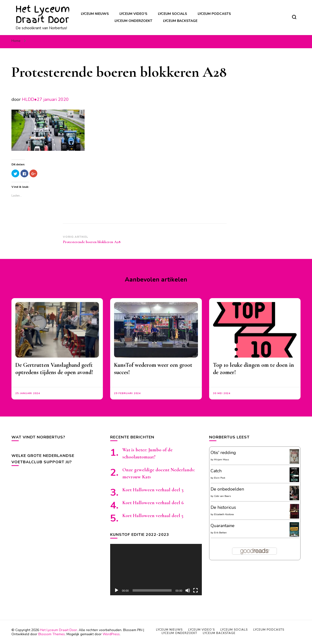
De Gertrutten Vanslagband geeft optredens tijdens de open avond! (54, 369)
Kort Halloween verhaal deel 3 (153, 490)
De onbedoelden (227, 489)
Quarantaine (223, 526)
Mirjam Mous (221, 460)
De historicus (223, 507)
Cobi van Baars (222, 496)
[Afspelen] (117, 590)
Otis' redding (223, 453)
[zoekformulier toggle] (294, 17)
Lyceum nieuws (95, 14)
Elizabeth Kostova (224, 514)
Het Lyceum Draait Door (43, 14)
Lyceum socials (172, 14)
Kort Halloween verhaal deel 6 (153, 503)
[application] (156, 570)
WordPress (111, 634)
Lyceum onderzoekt (133, 21)
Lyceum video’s (133, 14)
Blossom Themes (52, 634)
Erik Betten (220, 533)
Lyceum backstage (180, 21)
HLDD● (29, 99)
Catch (216, 471)
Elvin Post (220, 478)
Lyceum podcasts (214, 14)
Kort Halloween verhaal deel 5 (153, 516)
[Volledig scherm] (195, 590)
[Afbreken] (188, 590)
